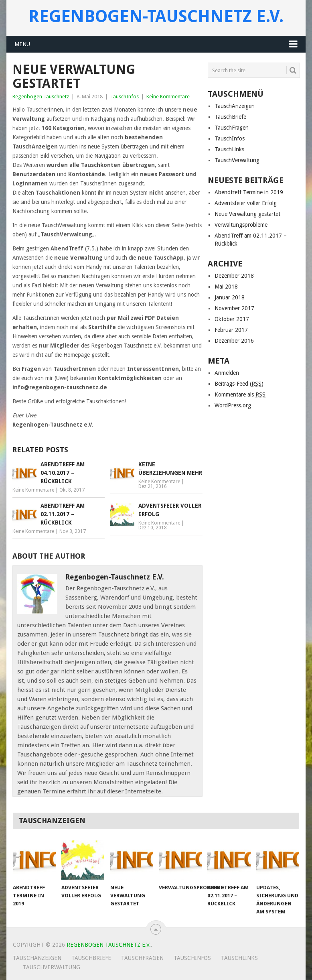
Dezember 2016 (234, 341)
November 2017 (234, 308)
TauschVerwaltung (237, 160)
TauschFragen (232, 128)
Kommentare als (240, 395)
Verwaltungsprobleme (241, 225)
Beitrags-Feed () (239, 384)
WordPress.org (233, 405)
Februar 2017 (231, 330)
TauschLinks (229, 149)
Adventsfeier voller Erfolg (246, 203)
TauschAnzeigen (235, 106)
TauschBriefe (230, 117)
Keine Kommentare (168, 97)
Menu (22, 44)
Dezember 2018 (234, 276)
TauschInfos (125, 97)
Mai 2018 (226, 287)
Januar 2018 (230, 297)
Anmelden (227, 373)
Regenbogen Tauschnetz (41, 97)
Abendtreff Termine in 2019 (249, 192)
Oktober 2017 (232, 319)
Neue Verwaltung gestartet (247, 214)
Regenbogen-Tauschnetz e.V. (156, 16)
